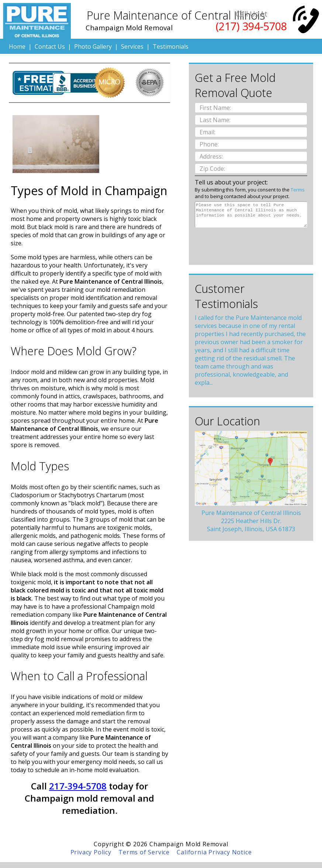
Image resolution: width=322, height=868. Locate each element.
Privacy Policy (91, 852)
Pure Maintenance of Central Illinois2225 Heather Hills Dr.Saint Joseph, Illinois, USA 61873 (251, 521)
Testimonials (171, 46)
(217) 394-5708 (251, 26)
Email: (208, 132)
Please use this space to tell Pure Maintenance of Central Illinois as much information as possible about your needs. (251, 215)
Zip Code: (213, 169)
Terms (298, 190)
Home (17, 46)
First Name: (216, 108)
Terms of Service (144, 852)
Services (132, 46)
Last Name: (216, 120)
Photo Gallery (93, 46)
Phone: (210, 144)
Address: (212, 156)
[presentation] (251, 244)
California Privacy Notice (214, 852)
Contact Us (50, 46)
